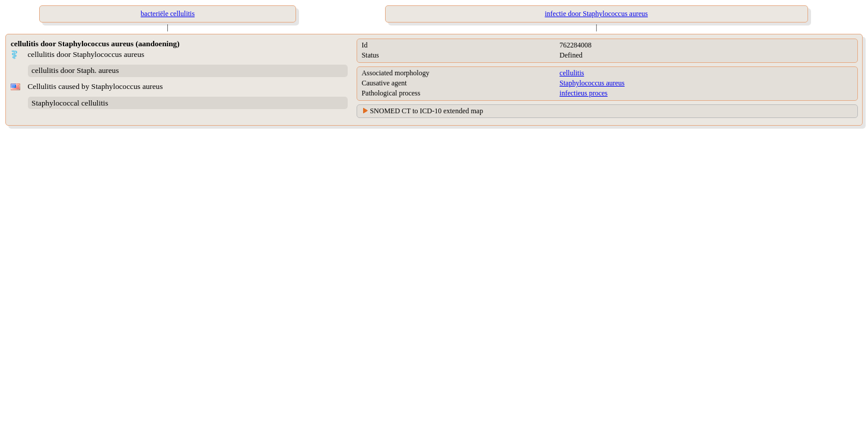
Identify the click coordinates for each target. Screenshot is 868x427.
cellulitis (572, 73)
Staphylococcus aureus (592, 83)
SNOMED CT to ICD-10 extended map (426, 111)
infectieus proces (584, 93)
